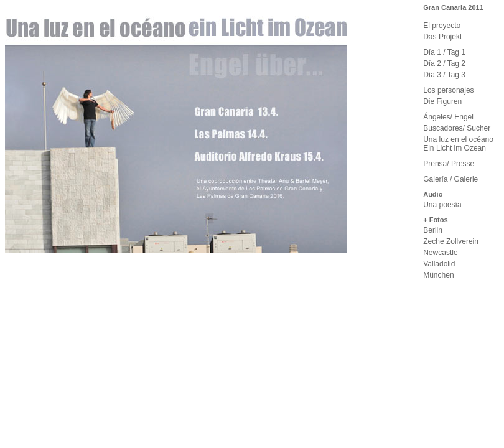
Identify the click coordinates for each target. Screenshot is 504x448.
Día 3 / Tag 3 (444, 75)
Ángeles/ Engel (448, 117)
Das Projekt (442, 37)
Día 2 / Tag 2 (444, 63)
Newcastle (440, 253)
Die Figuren (442, 101)
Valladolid (439, 264)
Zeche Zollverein (451, 241)
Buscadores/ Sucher (457, 128)
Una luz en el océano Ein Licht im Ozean (458, 144)
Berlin (433, 230)
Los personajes (448, 90)
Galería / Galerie (450, 179)
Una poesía (442, 205)
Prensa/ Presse (449, 164)
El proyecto (442, 26)
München (438, 275)
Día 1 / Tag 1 (444, 52)
